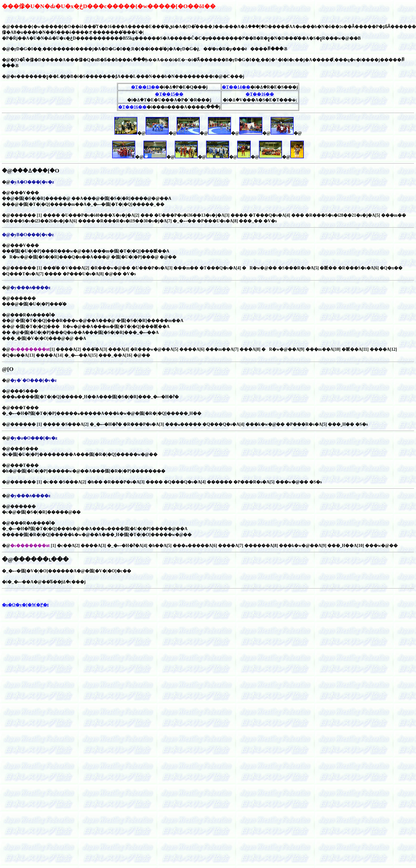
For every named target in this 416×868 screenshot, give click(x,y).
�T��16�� (132, 107)
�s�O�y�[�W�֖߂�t (25, 605)
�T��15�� (169, 94)
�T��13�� (145, 87)
